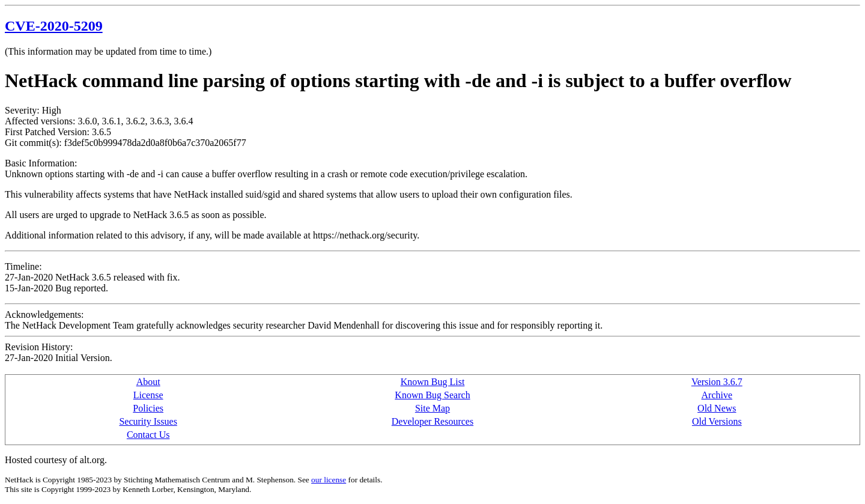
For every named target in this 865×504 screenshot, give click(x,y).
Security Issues (148, 421)
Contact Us (148, 435)
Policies (148, 408)
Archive (717, 395)
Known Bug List (433, 382)
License (148, 395)
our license (329, 480)
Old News (717, 408)
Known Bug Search (432, 395)
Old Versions (717, 421)
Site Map (432, 408)
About (148, 382)
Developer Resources (432, 421)
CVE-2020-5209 (54, 26)
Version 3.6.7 (717, 382)
